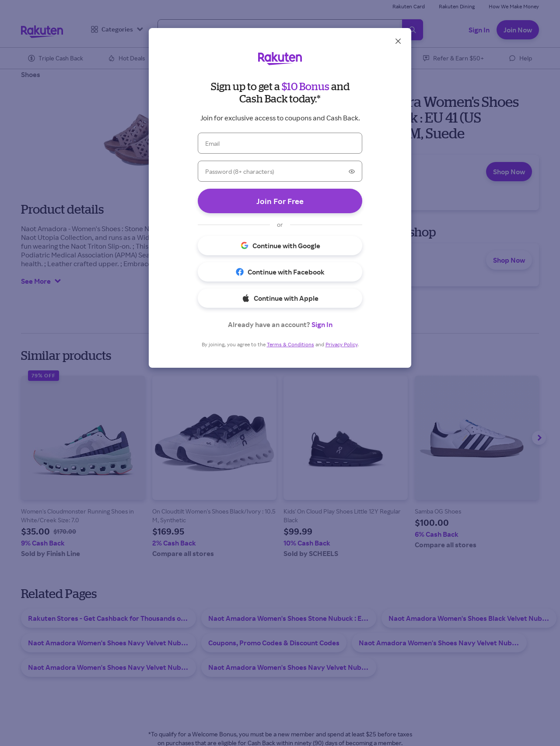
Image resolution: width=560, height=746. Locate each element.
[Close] (398, 41)
